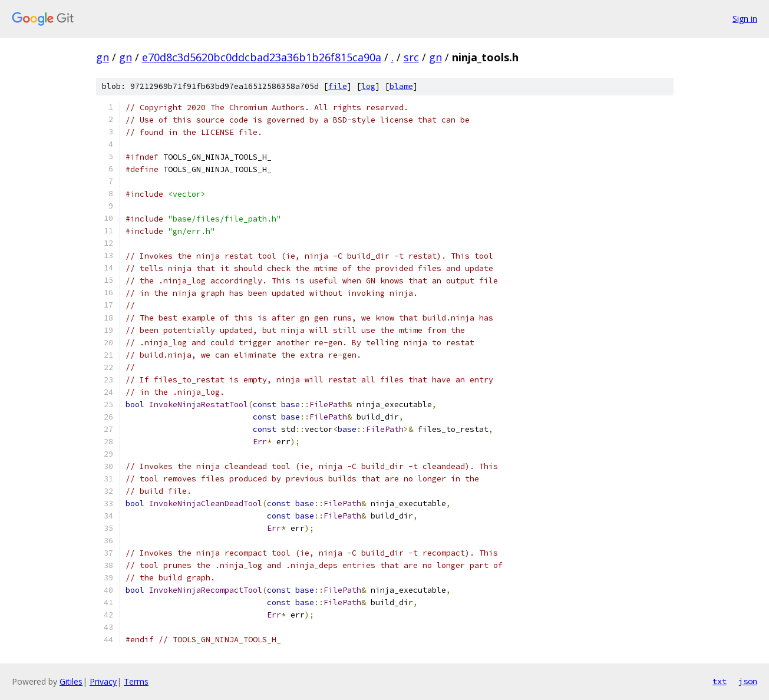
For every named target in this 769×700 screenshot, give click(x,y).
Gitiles (71, 681)
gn (103, 57)
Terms (136, 681)
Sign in (745, 19)
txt (720, 681)
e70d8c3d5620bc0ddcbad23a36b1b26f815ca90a (262, 57)
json (748, 681)
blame (401, 86)
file (338, 86)
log (368, 86)
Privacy (103, 681)
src (411, 57)
